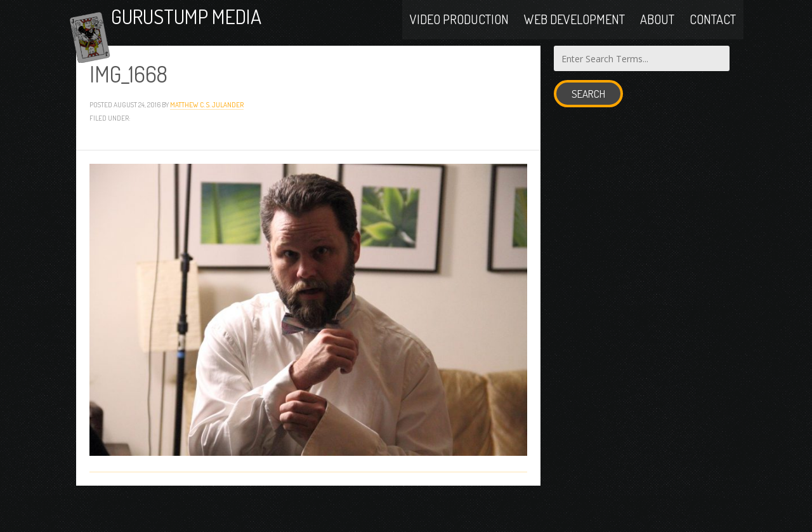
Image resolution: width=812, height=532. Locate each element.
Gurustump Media (237, 33)
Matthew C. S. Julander (207, 137)
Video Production (459, 33)
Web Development (574, 33)
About (657, 33)
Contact (713, 33)
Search (588, 127)
